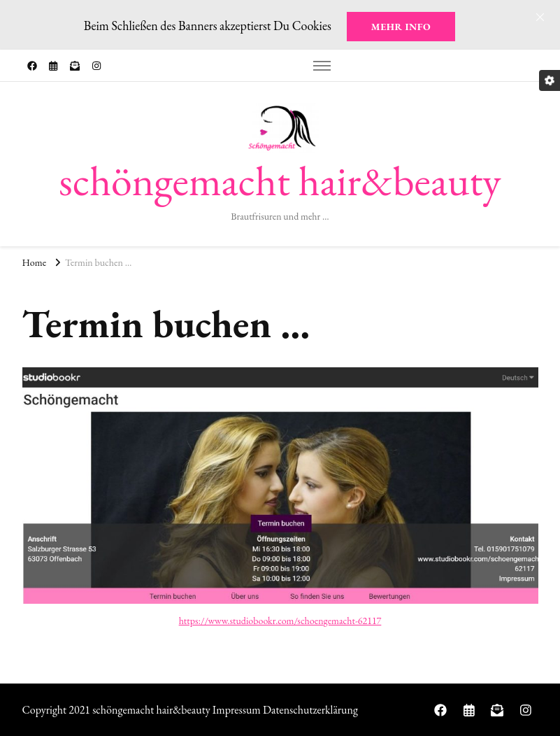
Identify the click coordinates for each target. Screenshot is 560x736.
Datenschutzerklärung (310, 710)
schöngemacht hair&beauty (280, 181)
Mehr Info (401, 27)
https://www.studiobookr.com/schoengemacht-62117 (280, 621)
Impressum (237, 710)
